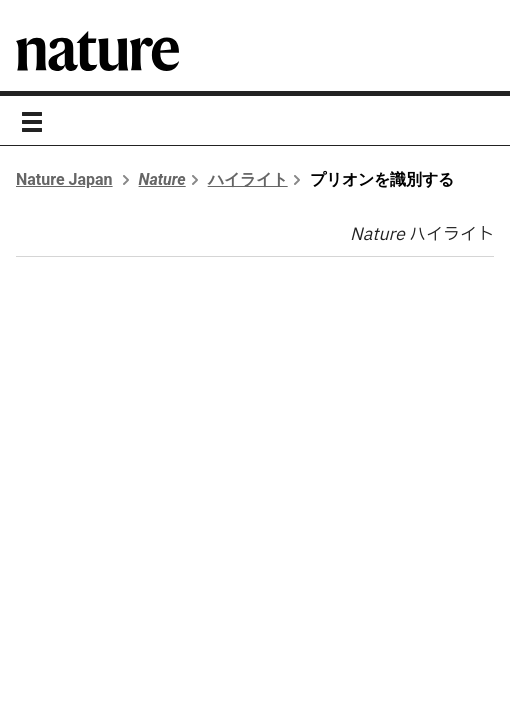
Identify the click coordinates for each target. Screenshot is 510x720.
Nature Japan (64, 179)
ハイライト (248, 179)
